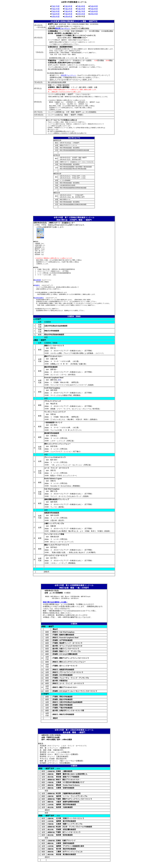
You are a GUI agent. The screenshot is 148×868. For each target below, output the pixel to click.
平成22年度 (68, 9)
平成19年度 (81, 6)
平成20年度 (94, 6)
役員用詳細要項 (39, 298)
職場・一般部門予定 (90, 21)
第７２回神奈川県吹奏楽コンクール (80, 217)
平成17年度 (55, 6)
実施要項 (37, 285)
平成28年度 (94, 11)
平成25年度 (55, 11)
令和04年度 (68, 16)
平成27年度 (81, 11)
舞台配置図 (38, 280)
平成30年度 (68, 14)
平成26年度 (68, 11)
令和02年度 (94, 14)
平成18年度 (68, 6)
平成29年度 (55, 14)
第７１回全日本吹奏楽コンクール (80, 730)
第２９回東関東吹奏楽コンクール (80, 585)
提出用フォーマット (62, 28)
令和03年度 (55, 16)
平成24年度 (94, 9)
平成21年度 (55, 9)
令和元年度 (81, 14)
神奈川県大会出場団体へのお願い (55, 602)
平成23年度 (81, 9)
